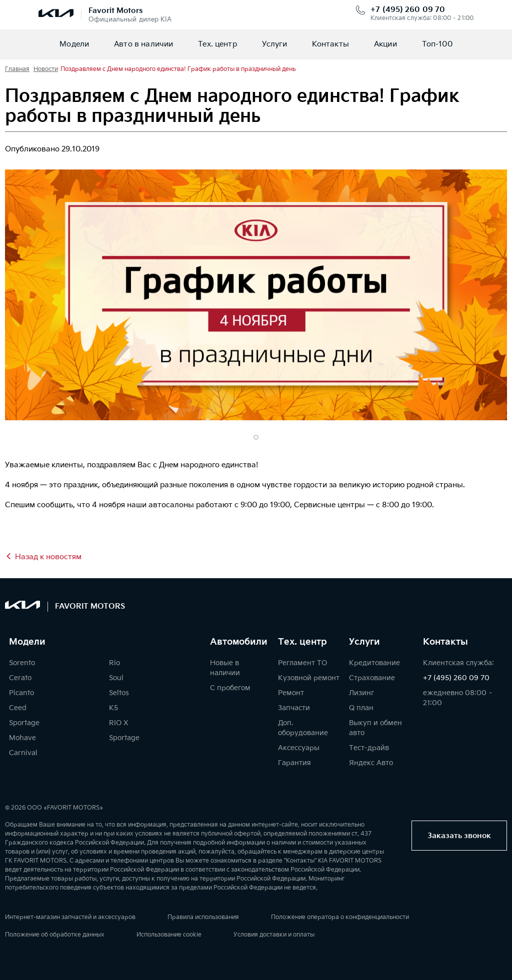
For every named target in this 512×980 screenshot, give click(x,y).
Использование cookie (169, 935)
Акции (385, 44)
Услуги (274, 44)
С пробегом (230, 688)
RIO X (119, 723)
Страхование (372, 678)
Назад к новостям (48, 557)
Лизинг (361, 693)
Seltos (119, 693)
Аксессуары (299, 748)
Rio (114, 663)
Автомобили (239, 642)
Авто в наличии (143, 44)
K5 (113, 708)
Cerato (20, 678)
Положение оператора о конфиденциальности (340, 917)
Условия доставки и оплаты (274, 935)
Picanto (21, 693)
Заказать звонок (459, 836)
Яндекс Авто (371, 763)
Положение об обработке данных (55, 935)
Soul (116, 678)
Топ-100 (437, 44)
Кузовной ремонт (309, 678)
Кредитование (374, 663)
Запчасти (294, 708)
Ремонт (291, 693)
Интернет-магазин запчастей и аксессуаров (70, 917)
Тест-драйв (369, 748)
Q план (361, 708)
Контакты (330, 44)
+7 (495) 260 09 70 (408, 10)
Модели (74, 44)
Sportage (24, 723)
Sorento (22, 663)
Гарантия (294, 763)
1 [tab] (256, 437)
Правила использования (203, 917)
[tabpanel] (256, 295)
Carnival (23, 753)
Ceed (18, 708)
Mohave (22, 738)
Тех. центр (217, 44)
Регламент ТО (302, 663)
